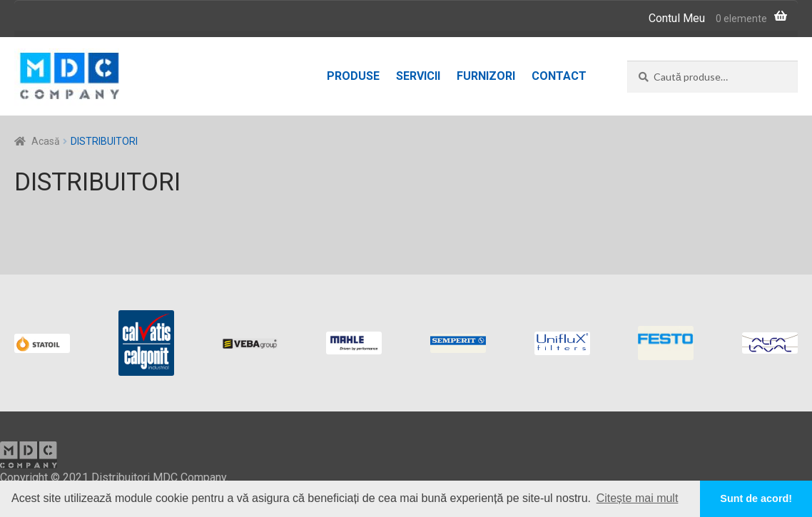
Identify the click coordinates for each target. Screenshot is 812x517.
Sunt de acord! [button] (756, 498)
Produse (353, 76)
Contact (559, 76)
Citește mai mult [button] (638, 498)
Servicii (418, 76)
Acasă (46, 141)
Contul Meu (677, 18)
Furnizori (486, 76)
